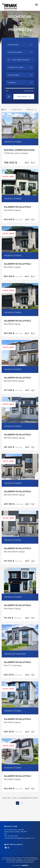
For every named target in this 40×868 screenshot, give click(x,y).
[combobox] (20, 45)
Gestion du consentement (25, 862)
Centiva (24, 865)
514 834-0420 (13, 836)
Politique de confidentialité (16, 861)
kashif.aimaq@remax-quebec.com (22, 838)
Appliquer (24, 97)
